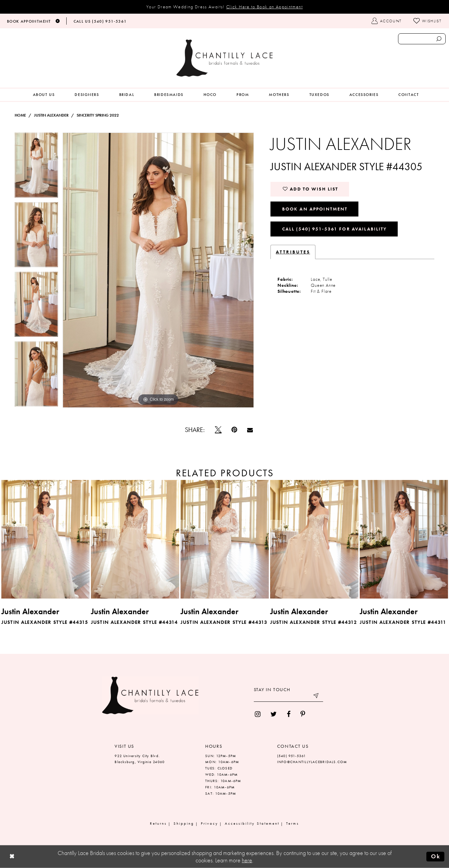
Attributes (293, 252)
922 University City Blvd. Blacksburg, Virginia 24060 (140, 759)
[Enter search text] (422, 39)
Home (20, 115)
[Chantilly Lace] (224, 58)
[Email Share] (250, 430)
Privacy (210, 823)
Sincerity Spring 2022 (98, 115)
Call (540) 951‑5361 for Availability (335, 229)
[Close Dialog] (12, 857)
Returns (158, 823)
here (247, 860)
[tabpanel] (36, 167)
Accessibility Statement (252, 823)
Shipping (184, 823)
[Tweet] (218, 430)
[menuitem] (44, 95)
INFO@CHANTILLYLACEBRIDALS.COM (312, 762)
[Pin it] (234, 430)
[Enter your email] (288, 697)
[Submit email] (316, 697)
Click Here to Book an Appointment (264, 7)
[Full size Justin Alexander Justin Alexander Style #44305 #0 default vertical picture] (158, 270)
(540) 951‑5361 (292, 756)
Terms (293, 823)
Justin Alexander (51, 115)
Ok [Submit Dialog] (436, 856)
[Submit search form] (439, 39)
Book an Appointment (315, 209)
